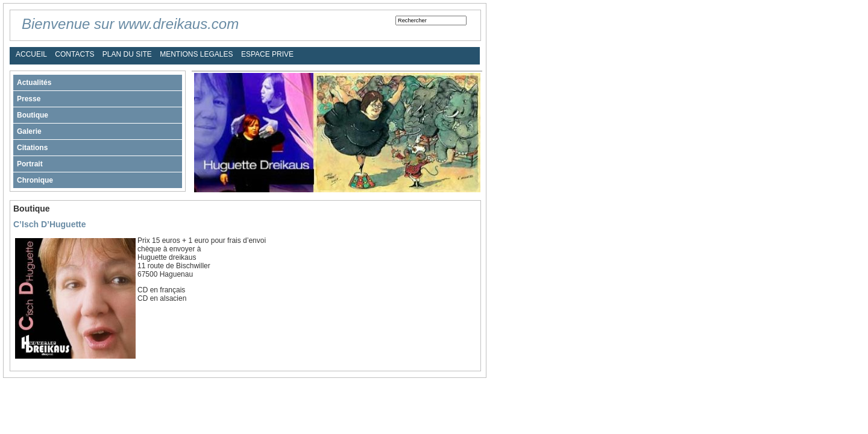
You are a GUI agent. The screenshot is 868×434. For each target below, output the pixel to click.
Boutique (33, 115)
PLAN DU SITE (127, 54)
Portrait (30, 164)
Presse (29, 99)
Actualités (34, 83)
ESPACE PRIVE (267, 54)
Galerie (29, 131)
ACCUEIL (31, 54)
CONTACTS (74, 54)
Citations (32, 148)
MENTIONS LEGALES (196, 54)
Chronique (35, 180)
